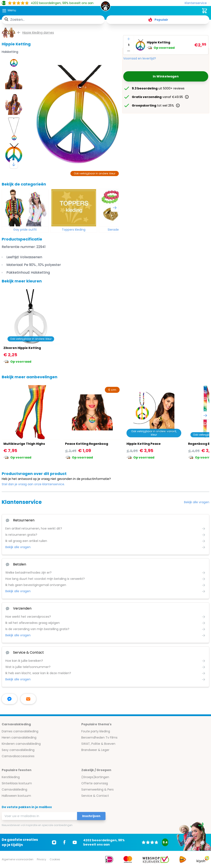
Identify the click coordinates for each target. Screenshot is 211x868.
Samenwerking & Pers (97, 789)
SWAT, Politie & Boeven (98, 744)
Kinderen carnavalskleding (21, 744)
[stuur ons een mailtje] (28, 699)
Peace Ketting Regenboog (87, 444)
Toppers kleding (74, 230)
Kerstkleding (11, 777)
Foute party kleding (96, 731)
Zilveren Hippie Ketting (22, 348)
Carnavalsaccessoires (18, 756)
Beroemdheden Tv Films (99, 737)
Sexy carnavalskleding (18, 750)
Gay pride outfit (25, 230)
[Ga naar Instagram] (54, 842)
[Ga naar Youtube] (75, 842)
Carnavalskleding (14, 789)
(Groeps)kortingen (95, 777)
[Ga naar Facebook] (64, 842)
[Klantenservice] (197, 3)
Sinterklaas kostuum (17, 783)
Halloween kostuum (16, 796)
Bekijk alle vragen (197, 502)
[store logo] (106, 7)
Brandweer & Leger (95, 750)
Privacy (42, 859)
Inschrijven (91, 816)
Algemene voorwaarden (18, 859)
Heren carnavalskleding (19, 737)
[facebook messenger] (9, 699)
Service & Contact (95, 796)
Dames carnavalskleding (20, 731)
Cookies (55, 859)
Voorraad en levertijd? (140, 58)
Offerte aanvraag (95, 783)
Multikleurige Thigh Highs (24, 444)
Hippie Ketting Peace (144, 444)
